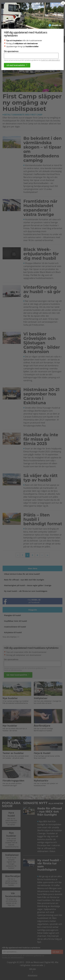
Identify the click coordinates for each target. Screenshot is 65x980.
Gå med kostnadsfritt (17, 65)
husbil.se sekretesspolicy (50, 60)
